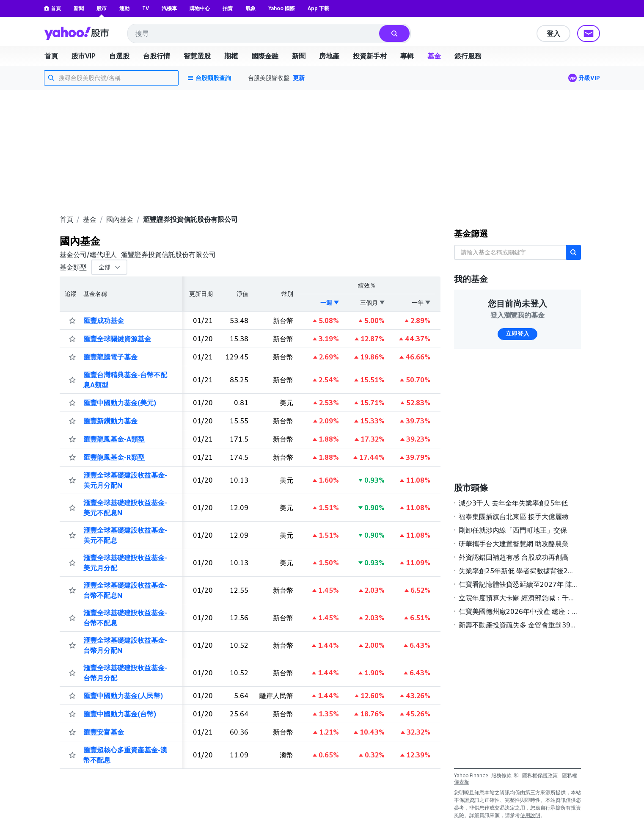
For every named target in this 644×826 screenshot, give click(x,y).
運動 (124, 8)
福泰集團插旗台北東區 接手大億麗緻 (514, 517)
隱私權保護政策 (540, 775)
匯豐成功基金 (104, 320)
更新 (299, 78)
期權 (231, 56)
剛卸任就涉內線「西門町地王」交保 (513, 530)
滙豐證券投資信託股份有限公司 (190, 219)
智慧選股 (197, 56)
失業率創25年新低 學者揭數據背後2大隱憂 (518, 571)
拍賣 (228, 8)
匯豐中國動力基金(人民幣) (123, 696)
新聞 (79, 8)
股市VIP (84, 56)
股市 (102, 8)
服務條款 (501, 775)
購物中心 (200, 8)
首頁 (52, 8)
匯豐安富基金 (104, 732)
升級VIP (589, 78)
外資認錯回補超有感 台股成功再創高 (514, 557)
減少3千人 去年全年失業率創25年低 (513, 503)
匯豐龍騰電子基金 (110, 357)
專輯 (407, 56)
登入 (553, 33)
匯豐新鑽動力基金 (110, 421)
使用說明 (530, 815)
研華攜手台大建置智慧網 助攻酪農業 (514, 544)
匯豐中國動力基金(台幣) (120, 714)
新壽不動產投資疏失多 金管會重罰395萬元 (518, 625)
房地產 (329, 56)
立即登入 (517, 334)
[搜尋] (394, 33)
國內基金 (120, 219)
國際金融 (265, 56)
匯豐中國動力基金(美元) (120, 403)
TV (146, 8)
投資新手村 (370, 56)
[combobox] (254, 33)
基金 (434, 56)
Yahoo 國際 (282, 8)
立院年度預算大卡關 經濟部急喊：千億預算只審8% (518, 598)
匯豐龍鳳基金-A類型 (114, 439)
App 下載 (318, 8)
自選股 (119, 56)
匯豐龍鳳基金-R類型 (114, 457)
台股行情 (157, 56)
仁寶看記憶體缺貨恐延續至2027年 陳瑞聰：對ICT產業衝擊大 (518, 584)
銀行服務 (468, 56)
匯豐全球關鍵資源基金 (117, 339)
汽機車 (169, 8)
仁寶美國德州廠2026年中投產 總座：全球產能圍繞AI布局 (518, 611)
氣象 (250, 8)
